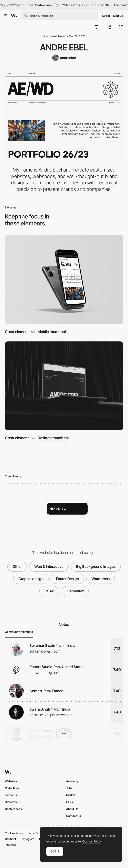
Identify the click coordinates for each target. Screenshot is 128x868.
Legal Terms (35, 833)
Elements (11, 795)
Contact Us (73, 816)
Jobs (69, 788)
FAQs (70, 802)
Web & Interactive (49, 567)
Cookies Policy (14, 833)
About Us (72, 809)
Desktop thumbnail (53, 438)
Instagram (28, 839)
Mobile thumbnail (52, 332)
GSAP (49, 591)
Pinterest (10, 845)
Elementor (75, 591)
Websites (11, 781)
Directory (11, 802)
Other (17, 567)
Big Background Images (96, 567)
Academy (72, 781)
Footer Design (67, 579)
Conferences (13, 809)
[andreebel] (64, 58)
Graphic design (31, 579)
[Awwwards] (14, 16)
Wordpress (101, 579)
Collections (12, 788)
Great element (17, 332)
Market (71, 795)
